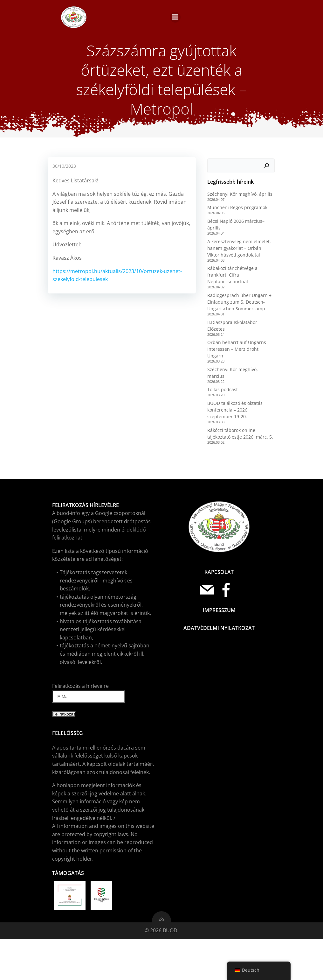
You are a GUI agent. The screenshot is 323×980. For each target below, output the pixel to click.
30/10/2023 (64, 219)
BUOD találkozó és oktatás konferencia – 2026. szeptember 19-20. (240, 449)
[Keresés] (268, 218)
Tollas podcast (221, 428)
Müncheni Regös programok (236, 260)
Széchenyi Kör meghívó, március (241, 415)
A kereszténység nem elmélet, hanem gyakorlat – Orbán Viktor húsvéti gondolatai (240, 300)
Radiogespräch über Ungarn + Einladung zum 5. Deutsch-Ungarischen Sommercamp (238, 354)
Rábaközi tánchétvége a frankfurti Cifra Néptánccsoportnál (231, 327)
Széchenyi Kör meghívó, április (239, 246)
